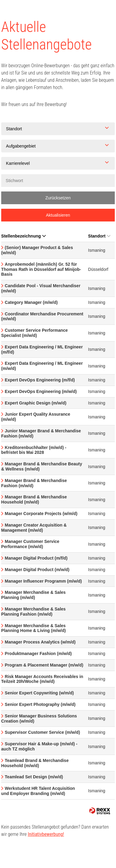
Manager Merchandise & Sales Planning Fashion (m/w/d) (34, 612)
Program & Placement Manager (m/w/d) (44, 665)
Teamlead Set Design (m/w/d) (34, 777)
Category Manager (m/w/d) (31, 302)
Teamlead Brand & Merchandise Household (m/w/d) (35, 763)
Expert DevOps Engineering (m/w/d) (41, 391)
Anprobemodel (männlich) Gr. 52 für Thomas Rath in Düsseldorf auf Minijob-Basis (41, 269)
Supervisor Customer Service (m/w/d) (42, 732)
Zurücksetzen (58, 198)
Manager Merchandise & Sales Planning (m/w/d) (34, 595)
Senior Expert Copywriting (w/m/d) (39, 693)
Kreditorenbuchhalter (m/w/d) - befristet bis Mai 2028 (34, 450)
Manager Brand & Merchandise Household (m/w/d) (34, 499)
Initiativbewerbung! (46, 834)
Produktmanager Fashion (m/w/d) (38, 653)
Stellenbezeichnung (23, 236)
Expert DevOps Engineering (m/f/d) (40, 380)
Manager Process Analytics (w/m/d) (40, 642)
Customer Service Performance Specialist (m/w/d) (35, 333)
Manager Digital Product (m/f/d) (36, 558)
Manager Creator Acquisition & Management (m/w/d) (34, 528)
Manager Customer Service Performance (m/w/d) (30, 544)
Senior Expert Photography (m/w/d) (40, 704)
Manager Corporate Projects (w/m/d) (41, 514)
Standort (99, 236)
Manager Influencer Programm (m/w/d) (43, 581)
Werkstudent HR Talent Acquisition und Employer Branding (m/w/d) (38, 791)
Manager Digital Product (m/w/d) (37, 570)
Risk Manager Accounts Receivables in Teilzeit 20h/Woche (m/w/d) (42, 679)
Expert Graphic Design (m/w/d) (36, 403)
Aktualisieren (58, 215)
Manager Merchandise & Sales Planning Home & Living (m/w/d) (34, 628)
